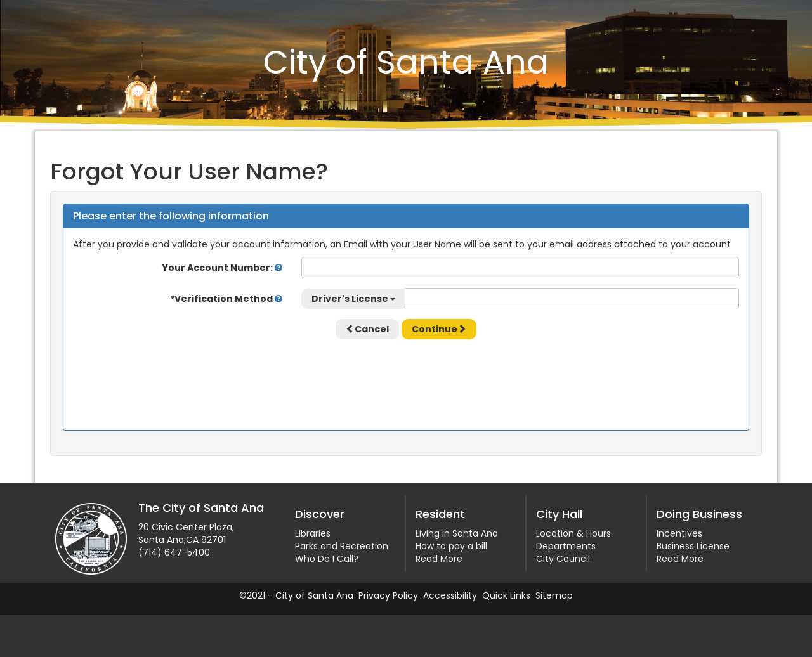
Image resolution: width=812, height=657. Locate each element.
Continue (439, 329)
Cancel (367, 329)
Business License (693, 546)
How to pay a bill (451, 546)
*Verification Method (226, 299)
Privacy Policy (388, 595)
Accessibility (450, 595)
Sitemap (554, 595)
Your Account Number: (222, 268)
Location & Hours (573, 533)
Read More (439, 559)
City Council (563, 559)
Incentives (679, 533)
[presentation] (406, 374)
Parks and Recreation (342, 546)
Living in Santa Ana (457, 533)
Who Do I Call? (327, 559)
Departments (566, 546)
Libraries (313, 533)
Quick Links (506, 595)
